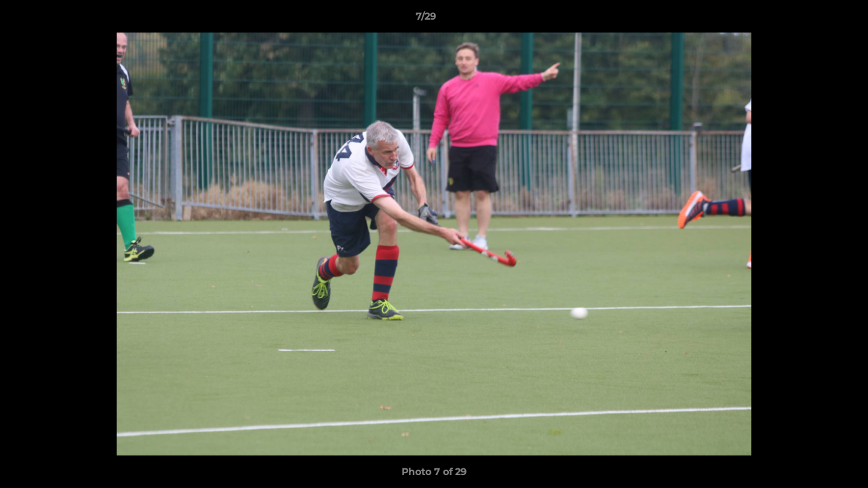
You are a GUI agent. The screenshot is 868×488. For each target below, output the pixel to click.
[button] (811, 20)
